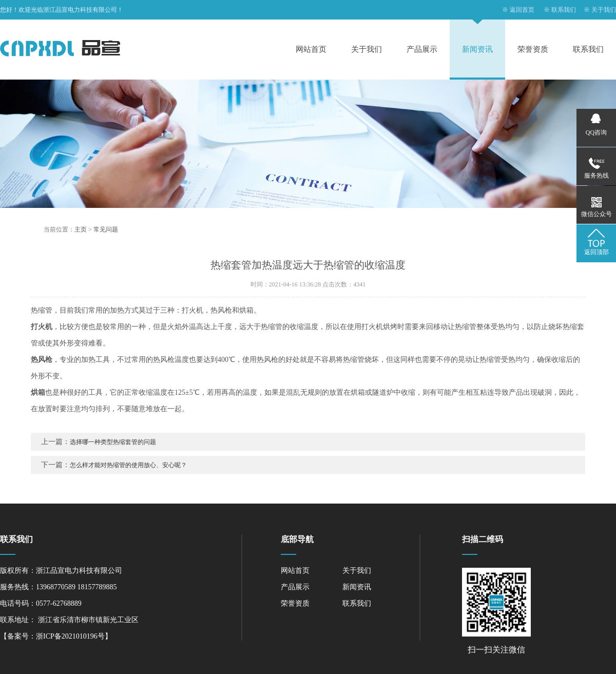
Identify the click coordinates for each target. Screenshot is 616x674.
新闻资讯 (477, 49)
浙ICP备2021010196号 (70, 636)
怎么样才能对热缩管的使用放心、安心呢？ (128, 470)
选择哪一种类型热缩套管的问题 (113, 447)
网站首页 (311, 49)
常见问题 (106, 235)
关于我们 (604, 10)
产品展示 (422, 49)
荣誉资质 (533, 49)
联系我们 (564, 10)
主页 (81, 235)
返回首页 (522, 10)
